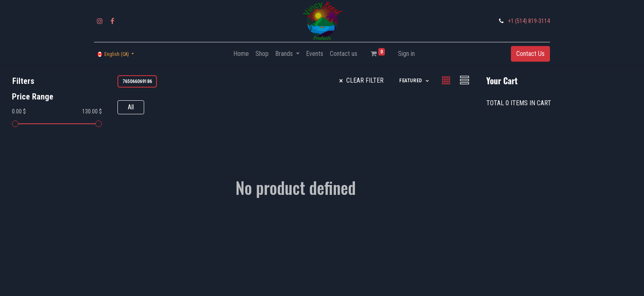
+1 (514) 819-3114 (529, 21)
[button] (415, 81)
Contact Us (530, 54)
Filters (23, 81)
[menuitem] (241, 54)
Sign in (406, 54)
